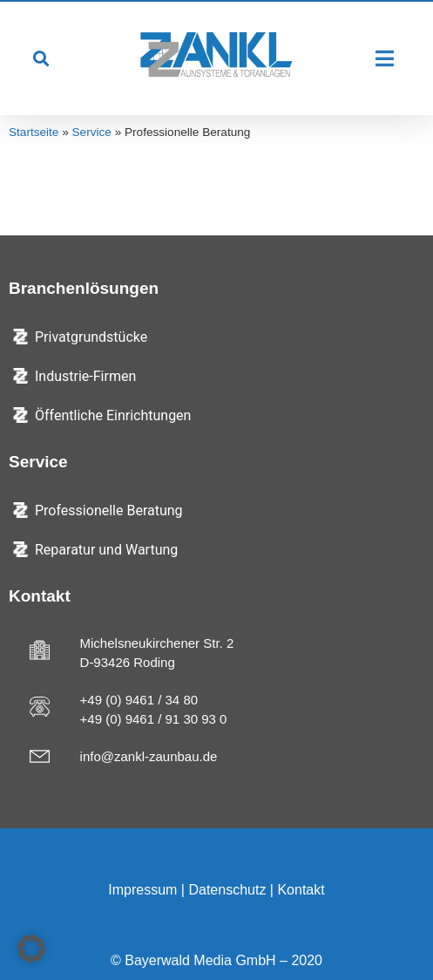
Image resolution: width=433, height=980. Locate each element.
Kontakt (301, 890)
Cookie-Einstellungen (74, 847)
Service (92, 132)
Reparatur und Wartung (106, 550)
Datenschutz (227, 890)
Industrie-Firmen (85, 376)
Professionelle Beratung (109, 510)
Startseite (34, 132)
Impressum (142, 890)
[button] (41, 59)
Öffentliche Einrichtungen (113, 415)
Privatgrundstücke (91, 337)
